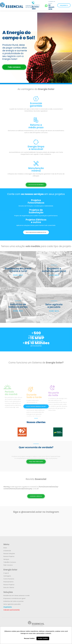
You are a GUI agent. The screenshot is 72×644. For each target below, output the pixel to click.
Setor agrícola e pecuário (12, 604)
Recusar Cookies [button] (29, 638)
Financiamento (8, 582)
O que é (6, 573)
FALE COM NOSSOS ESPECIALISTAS (36, 232)
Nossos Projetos (9, 556)
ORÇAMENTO (64, 5)
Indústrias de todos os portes (13, 601)
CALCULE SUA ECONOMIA (36, 185)
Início (5, 548)
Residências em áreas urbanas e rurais (16, 595)
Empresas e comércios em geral (14, 598)
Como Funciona (9, 579)
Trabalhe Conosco (10, 562)
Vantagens (7, 576)
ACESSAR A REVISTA (36, 496)
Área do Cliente (9, 587)
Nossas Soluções (9, 553)
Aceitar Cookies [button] (43, 638)
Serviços (6, 559)
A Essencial (7, 551)
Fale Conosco (8, 565)
